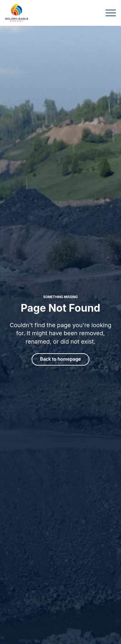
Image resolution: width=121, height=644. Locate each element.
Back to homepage (60, 359)
